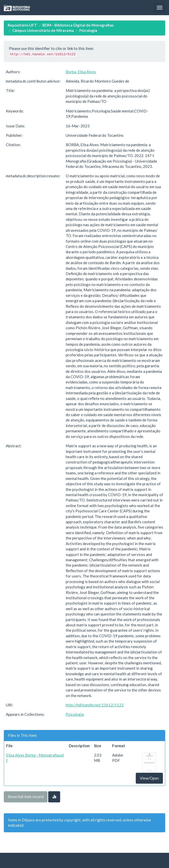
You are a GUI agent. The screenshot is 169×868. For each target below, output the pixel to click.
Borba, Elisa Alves (81, 72)
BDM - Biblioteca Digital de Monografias (78, 25)
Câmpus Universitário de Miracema (43, 30)
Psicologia (88, 30)
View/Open (149, 778)
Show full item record (26, 797)
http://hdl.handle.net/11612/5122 (95, 705)
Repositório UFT (22, 25)
